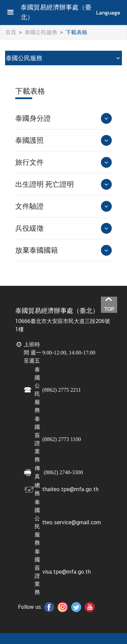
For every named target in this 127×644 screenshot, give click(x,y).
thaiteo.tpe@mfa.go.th (70, 489)
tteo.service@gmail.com (72, 522)
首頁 (11, 32)
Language (108, 13)
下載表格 (77, 32)
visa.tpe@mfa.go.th (67, 572)
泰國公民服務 (41, 32)
